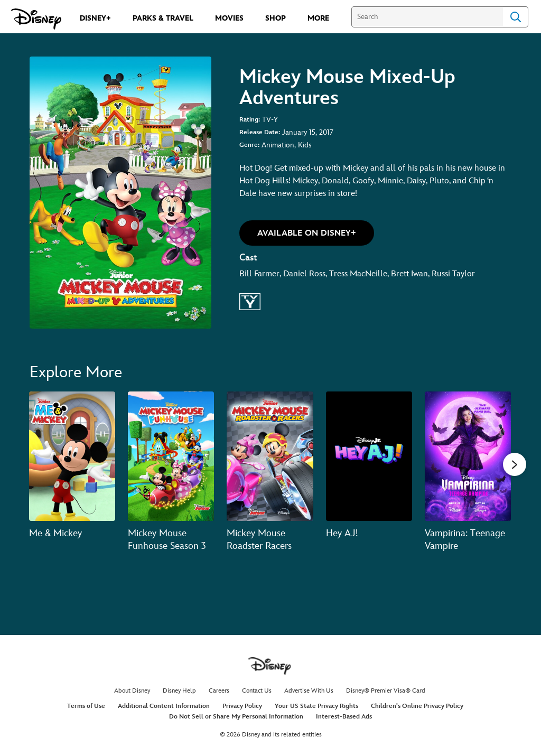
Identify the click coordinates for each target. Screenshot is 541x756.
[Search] (427, 17)
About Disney (132, 691)
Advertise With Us (309, 691)
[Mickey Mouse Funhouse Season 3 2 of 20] (171, 456)
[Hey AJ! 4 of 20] (369, 456)
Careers (219, 691)
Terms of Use (86, 706)
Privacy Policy (242, 706)
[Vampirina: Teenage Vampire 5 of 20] (468, 456)
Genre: (249, 145)
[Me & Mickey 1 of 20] (72, 456)
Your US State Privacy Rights (316, 706)
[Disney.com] (36, 19)
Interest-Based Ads (344, 717)
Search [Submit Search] (516, 17)
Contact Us (257, 691)
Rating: (250, 120)
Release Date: (260, 132)
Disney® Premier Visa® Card (386, 691)
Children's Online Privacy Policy (417, 706)
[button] (307, 233)
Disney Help (179, 691)
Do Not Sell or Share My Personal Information (236, 717)
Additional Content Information (164, 706)
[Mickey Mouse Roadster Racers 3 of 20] (270, 456)
